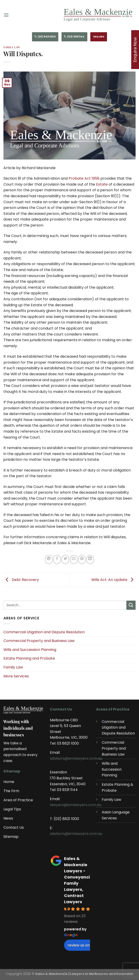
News (8, 818)
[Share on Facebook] (57, 559)
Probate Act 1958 (84, 178)
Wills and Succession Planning (30, 650)
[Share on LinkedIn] (90, 559)
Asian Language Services (116, 815)
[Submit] (131, 605)
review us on (81, 945)
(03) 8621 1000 (66, 819)
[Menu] (8, 15)
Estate (102, 184)
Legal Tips (12, 809)
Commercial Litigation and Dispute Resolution (44, 632)
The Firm (11, 791)
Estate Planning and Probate (29, 658)
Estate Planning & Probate (118, 787)
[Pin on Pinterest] (82, 559)
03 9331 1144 (67, 790)
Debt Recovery (21, 579)
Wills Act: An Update (113, 579)
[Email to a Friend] (74, 559)
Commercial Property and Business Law (39, 641)
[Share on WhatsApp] (49, 559)
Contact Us (14, 827)
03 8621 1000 (68, 743)
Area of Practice (18, 800)
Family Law (13, 667)
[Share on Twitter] (65, 559)
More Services (16, 676)
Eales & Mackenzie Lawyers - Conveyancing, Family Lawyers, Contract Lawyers (80, 880)
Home (9, 782)
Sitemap (11, 837)
